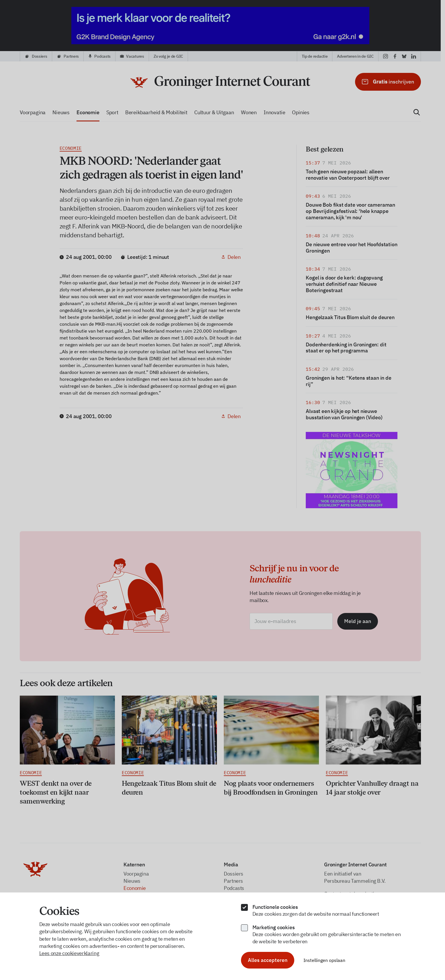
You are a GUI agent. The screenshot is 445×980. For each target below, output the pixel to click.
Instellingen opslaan (324, 960)
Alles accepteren (268, 960)
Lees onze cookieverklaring (69, 953)
